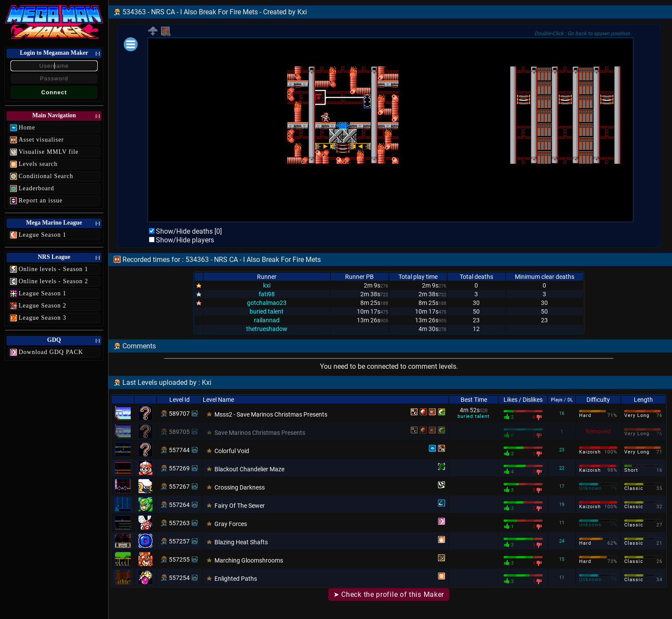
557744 (179, 450)
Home (27, 127)
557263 (179, 523)
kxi (267, 285)
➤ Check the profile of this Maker (389, 594)
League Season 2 (43, 306)
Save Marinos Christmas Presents (260, 433)
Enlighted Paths (236, 579)
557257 (179, 541)
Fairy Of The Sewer (240, 506)
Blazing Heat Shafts (241, 542)
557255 (179, 559)
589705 (179, 432)
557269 (179, 468)
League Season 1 (43, 235)
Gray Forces (231, 524)
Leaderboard (36, 188)
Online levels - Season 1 (53, 269)
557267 (179, 487)
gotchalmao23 (267, 303)
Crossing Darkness (240, 487)
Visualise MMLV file (49, 152)
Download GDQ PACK (51, 352)
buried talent (267, 311)
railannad (267, 320)
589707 (179, 414)
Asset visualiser (41, 140)
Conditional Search (46, 176)
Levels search (38, 164)
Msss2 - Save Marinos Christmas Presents (271, 414)
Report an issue (41, 200)
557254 (179, 578)
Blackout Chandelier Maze (249, 469)
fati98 (267, 294)
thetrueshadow (267, 329)
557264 (179, 505)
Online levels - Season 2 (53, 281)
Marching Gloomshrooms (249, 560)
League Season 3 (43, 318)
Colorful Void (232, 451)
